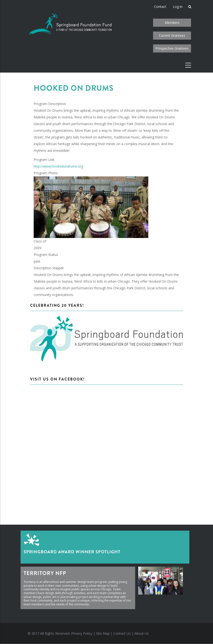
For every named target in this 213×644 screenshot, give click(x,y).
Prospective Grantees (172, 48)
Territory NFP (45, 573)
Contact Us (122, 633)
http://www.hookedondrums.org (58, 166)
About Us (142, 633)
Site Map (103, 633)
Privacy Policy (82, 633)
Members (172, 23)
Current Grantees (172, 35)
